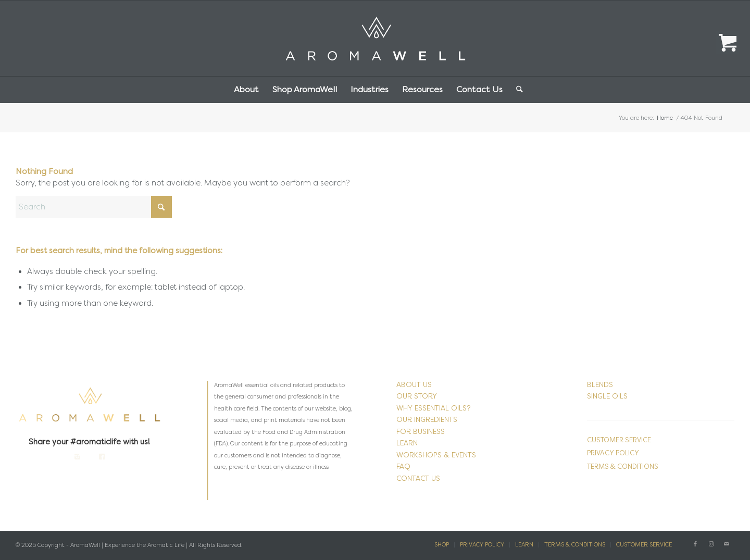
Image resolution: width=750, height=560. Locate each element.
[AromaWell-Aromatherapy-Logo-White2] (375, 38)
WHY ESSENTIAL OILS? (434, 408)
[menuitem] (246, 90)
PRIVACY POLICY (613, 453)
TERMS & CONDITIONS (623, 466)
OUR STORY (417, 396)
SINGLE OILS (607, 396)
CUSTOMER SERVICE (619, 440)
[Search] (516, 90)
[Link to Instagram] (711, 544)
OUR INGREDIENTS (427, 420)
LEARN (407, 443)
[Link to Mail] (727, 544)
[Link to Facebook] (695, 544)
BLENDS (600, 385)
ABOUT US (414, 385)
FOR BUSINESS (421, 432)
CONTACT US (418, 478)
